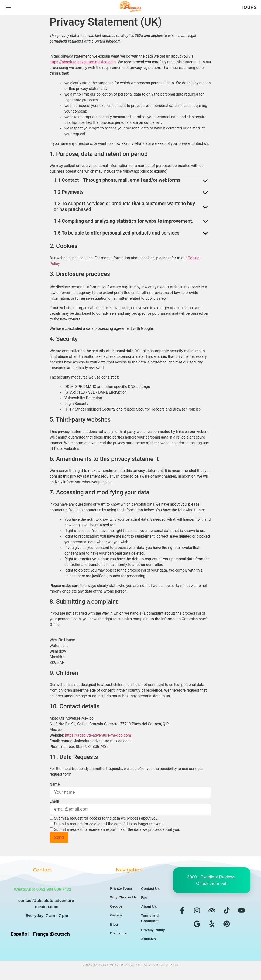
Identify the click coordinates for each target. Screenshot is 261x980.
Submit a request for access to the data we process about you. (104, 818)
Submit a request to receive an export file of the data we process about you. (115, 829)
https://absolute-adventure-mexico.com (83, 62)
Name (55, 784)
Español (20, 934)
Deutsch (60, 934)
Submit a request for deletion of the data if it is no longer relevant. (107, 824)
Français (43, 934)
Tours (249, 7)
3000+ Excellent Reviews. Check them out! (212, 880)
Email (54, 801)
